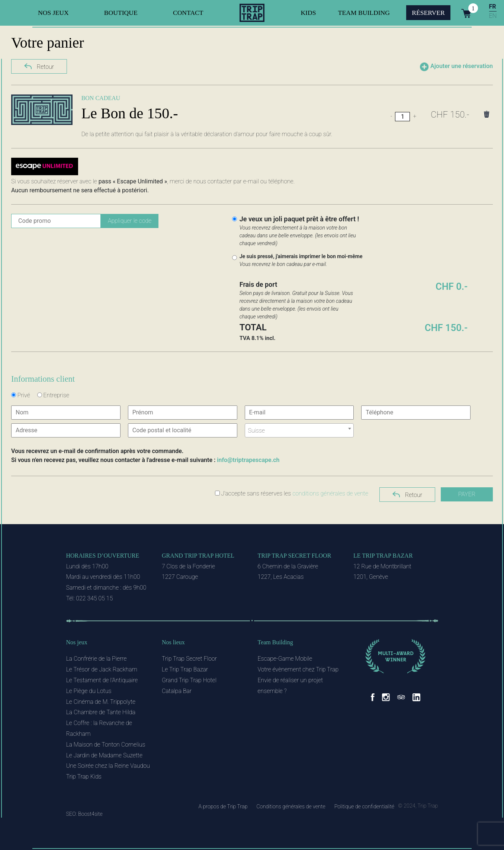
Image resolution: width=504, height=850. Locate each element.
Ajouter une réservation (456, 67)
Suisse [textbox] (257, 431)
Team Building (364, 13)
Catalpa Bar (177, 691)
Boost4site (90, 814)
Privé (21, 395)
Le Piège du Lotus (89, 691)
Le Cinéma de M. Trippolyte (101, 702)
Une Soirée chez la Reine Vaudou (108, 766)
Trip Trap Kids (84, 777)
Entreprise (53, 395)
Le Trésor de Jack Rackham (102, 669)
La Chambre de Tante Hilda (101, 712)
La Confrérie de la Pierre (97, 659)
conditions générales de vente (330, 493)
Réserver (428, 13)
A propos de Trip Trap (223, 807)
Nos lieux (173, 642)
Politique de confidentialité (364, 807)
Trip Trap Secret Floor (295, 556)
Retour (39, 66)
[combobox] (299, 430)
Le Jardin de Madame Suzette (104, 755)
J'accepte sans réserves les (292, 493)
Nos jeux (53, 13)
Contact (188, 13)
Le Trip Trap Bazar (383, 556)
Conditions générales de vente (291, 807)
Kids (308, 13)
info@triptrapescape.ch (248, 460)
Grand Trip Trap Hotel (198, 556)
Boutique (121, 13)
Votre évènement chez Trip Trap (298, 669)
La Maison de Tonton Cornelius (106, 745)
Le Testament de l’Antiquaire (102, 680)
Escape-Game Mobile (285, 659)
